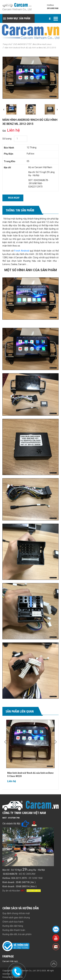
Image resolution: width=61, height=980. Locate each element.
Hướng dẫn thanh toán (14, 930)
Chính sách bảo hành (13, 922)
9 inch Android (22, 251)
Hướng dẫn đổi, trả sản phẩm (17, 934)
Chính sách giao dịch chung (16, 918)
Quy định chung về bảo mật (16, 913)
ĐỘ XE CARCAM (27, 874)
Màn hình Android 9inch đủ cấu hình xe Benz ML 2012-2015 (30, 48)
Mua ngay (14, 198)
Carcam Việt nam (10, 961)
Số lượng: (7, 139)
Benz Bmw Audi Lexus (42, 44)
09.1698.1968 (36, 878)
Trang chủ (7, 44)
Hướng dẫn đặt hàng (13, 926)
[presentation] (4, 109)
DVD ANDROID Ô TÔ (22, 44)
